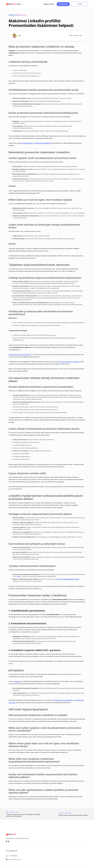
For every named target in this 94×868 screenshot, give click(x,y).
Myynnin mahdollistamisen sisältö (68, 579)
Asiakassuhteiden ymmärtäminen (20, 354)
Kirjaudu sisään (49, 4)
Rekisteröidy (63, 4)
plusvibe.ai (17, 681)
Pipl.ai (19, 576)
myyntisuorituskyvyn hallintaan (69, 362)
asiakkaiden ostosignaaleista (63, 700)
